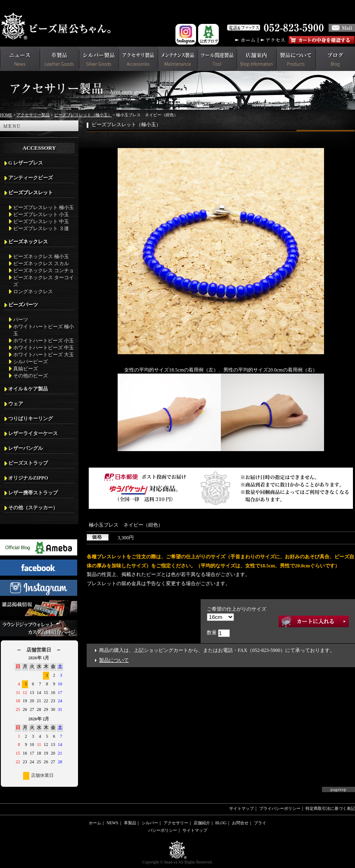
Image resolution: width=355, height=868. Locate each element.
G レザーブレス (26, 163)
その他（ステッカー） (33, 508)
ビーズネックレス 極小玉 (41, 256)
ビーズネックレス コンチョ (44, 271)
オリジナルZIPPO (28, 478)
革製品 (130, 823)
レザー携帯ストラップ (33, 493)
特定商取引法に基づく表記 (330, 808)
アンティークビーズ (31, 178)
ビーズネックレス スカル (41, 263)
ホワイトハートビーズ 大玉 (44, 355)
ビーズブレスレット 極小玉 (44, 207)
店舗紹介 (202, 823)
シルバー (150, 823)
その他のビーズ (31, 376)
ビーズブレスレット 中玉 (41, 221)
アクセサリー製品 (33, 115)
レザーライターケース (33, 433)
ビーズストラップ (28, 463)
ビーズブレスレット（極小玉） (83, 115)
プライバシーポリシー (280, 808)
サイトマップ (241, 808)
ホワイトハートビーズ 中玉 (44, 348)
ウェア (16, 404)
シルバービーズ (31, 362)
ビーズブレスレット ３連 (41, 228)
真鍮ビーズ (26, 369)
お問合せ (240, 823)
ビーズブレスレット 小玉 (41, 214)
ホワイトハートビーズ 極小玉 (44, 330)
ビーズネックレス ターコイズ (44, 281)
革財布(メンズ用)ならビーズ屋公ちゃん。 (58, 26)
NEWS (112, 823)
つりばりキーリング (31, 419)
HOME (6, 115)
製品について (114, 660)
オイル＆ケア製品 (28, 389)
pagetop (339, 789)
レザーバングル (26, 448)
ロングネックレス (33, 292)
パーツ (21, 320)
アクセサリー (176, 823)
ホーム (95, 823)
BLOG (221, 823)
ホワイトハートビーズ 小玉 (44, 341)
